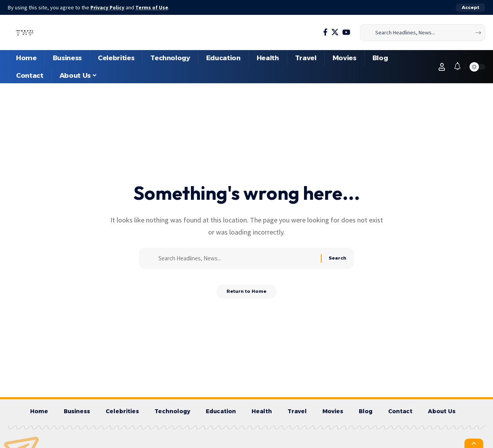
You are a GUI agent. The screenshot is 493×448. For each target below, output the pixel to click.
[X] (335, 32)
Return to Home (247, 295)
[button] (471, 7)
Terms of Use (155, 7)
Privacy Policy (109, 7)
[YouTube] (346, 32)
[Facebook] (325, 32)
